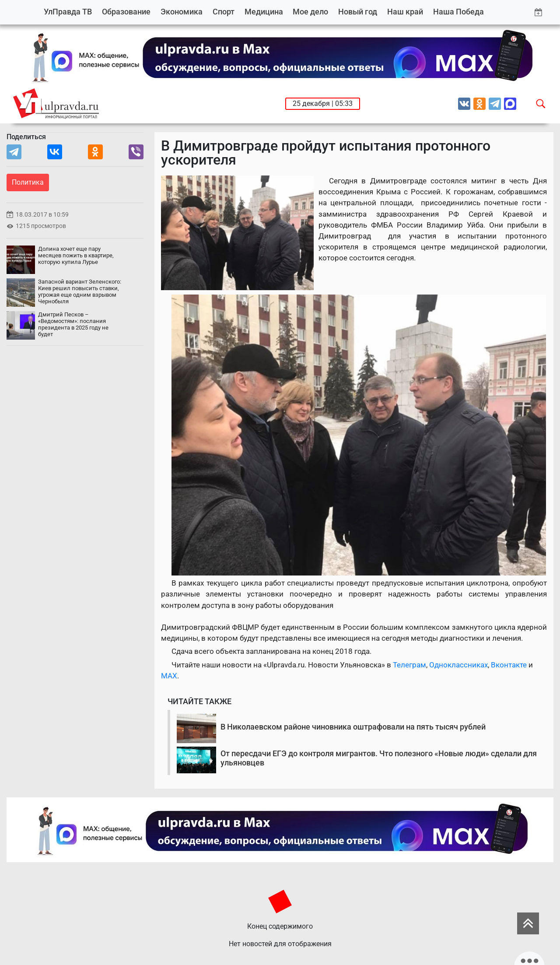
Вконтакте (509, 665)
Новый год (358, 12)
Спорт (224, 12)
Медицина (264, 12)
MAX (169, 676)
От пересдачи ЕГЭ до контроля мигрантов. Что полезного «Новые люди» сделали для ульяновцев (379, 758)
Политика (28, 182)
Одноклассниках (458, 665)
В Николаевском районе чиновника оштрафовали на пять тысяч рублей (353, 727)
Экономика (182, 12)
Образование (126, 12)
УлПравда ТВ (68, 12)
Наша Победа (458, 12)
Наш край (405, 12)
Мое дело (310, 12)
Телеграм (409, 665)
